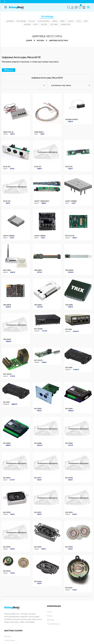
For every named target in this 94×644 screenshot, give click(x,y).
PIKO (86, 21)
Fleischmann (43, 21)
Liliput (71, 21)
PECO (79, 21)
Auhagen (10, 21)
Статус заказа (10, 627)
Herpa (55, 21)
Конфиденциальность (41, 635)
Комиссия (65, 24)
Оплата (50, 602)
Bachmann (21, 21)
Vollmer (54, 24)
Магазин (40, 41)
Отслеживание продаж (13, 631)
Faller (32, 21)
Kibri (62, 21)
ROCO (36, 24)
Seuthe (44, 24)
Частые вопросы (53, 610)
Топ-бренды (47, 17)
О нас (49, 599)
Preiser (27, 24)
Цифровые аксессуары (59, 41)
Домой (28, 41)
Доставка (51, 606)
